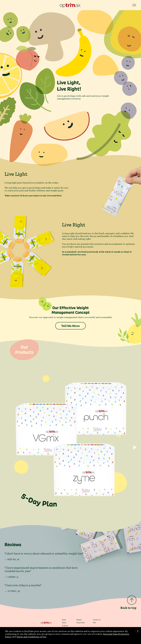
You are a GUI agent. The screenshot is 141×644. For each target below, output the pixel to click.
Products (65, 626)
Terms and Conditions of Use (31, 637)
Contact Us (97, 620)
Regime (79, 620)
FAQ (94, 623)
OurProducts (24, 350)
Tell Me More (70, 326)
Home (64, 620)
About (64, 623)
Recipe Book (81, 623)
